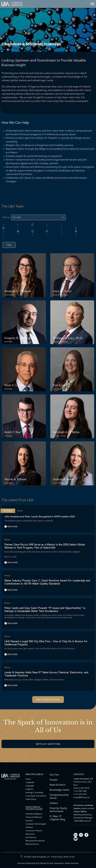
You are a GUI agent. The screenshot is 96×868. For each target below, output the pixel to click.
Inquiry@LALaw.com (82, 797)
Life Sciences (31, 837)
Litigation (29, 789)
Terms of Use (69, 857)
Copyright (30, 786)
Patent (28, 779)
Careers (54, 803)
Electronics (30, 834)
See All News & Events (48, 700)
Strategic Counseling (34, 793)
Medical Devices (32, 844)
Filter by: (6, 217)
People (53, 780)
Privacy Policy (57, 857)
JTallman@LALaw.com (82, 821)
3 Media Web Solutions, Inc (22, 856)
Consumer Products (34, 831)
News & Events (58, 785)
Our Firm (54, 775)
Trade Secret (31, 799)
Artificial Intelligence (34, 814)
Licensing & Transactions (36, 796)
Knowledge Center (60, 790)
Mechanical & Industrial (35, 841)
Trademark (30, 782)
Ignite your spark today (48, 744)
